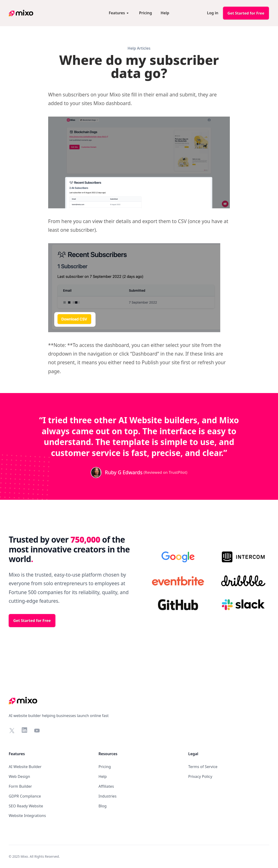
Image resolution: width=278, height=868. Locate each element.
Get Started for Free (246, 13)
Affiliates (106, 786)
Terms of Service (203, 767)
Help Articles (139, 48)
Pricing (105, 767)
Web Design (19, 776)
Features (17, 754)
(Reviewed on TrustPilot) (165, 472)
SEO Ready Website (26, 806)
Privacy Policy (200, 776)
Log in (213, 13)
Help (103, 776)
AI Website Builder (25, 767)
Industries (107, 796)
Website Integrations (27, 816)
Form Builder (20, 786)
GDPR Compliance (25, 796)
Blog (103, 806)
